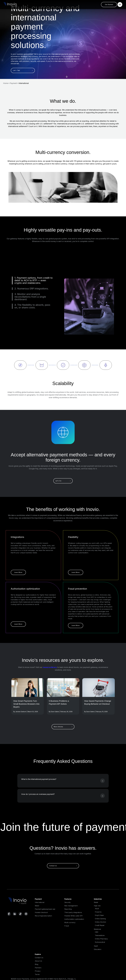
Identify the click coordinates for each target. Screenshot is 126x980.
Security (67, 902)
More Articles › (63, 727)
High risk (97, 906)
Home (6, 83)
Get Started (109, 4)
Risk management (71, 906)
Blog (37, 964)
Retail (96, 902)
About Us (38, 961)
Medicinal (97, 929)
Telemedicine (100, 935)
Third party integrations (73, 912)
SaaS (96, 946)
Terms (37, 974)
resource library (50, 667)
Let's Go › (63, 481)
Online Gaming (100, 919)
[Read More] (28, 688)
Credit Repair (100, 925)
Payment (13, 83)
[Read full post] (28, 706)
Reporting (68, 909)
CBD (97, 932)
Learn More (18, 572)
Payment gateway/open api (45, 909)
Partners (38, 968)
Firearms (98, 912)
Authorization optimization (74, 919)
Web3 (37, 906)
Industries (98, 899)
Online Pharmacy (101, 939)
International (40, 902)
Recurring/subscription (43, 916)
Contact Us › (63, 866)
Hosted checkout (41, 912)
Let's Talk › (23, 70)
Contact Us (39, 958)
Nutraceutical (100, 942)
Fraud (67, 926)
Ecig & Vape (99, 915)
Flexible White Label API (73, 916)
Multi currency (70, 922)
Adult (97, 909)
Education (98, 949)
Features (68, 899)
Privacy (38, 971)
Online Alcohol (100, 922)
